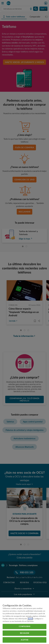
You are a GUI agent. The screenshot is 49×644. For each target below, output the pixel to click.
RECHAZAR (24, 633)
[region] (24, 621)
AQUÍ (30, 619)
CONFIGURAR (24, 626)
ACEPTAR (25, 640)
